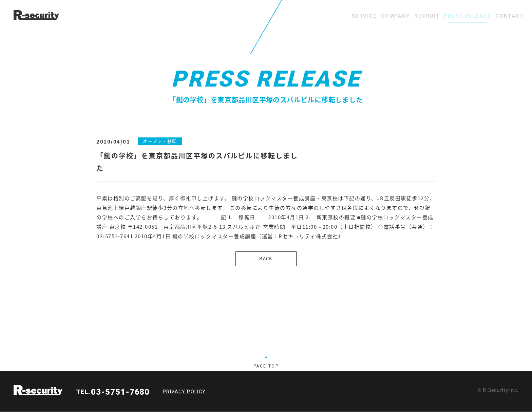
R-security (38, 393)
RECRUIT (404, 16)
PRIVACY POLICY (184, 394)
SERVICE (323, 16)
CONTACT (505, 16)
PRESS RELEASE (454, 16)
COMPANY (364, 16)
